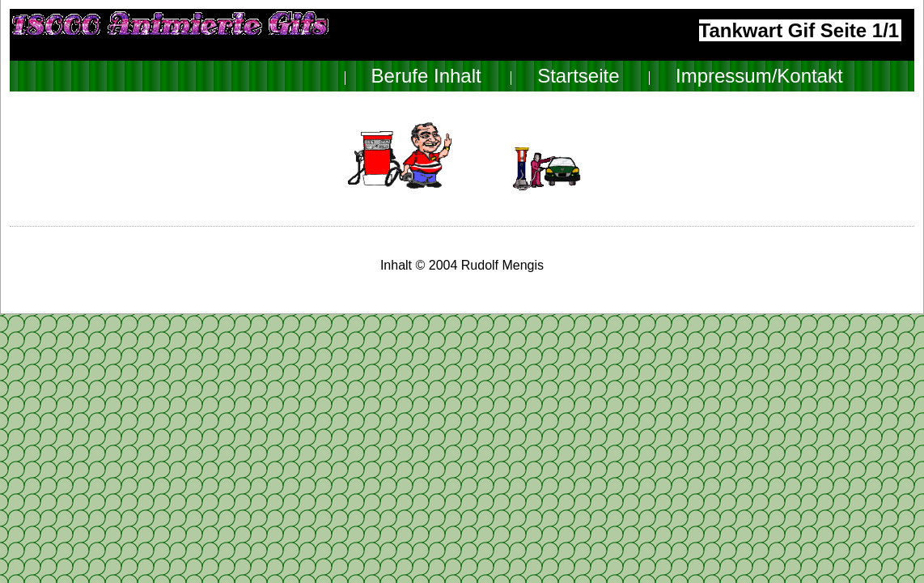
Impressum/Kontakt (759, 76)
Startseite (578, 76)
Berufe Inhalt (426, 76)
